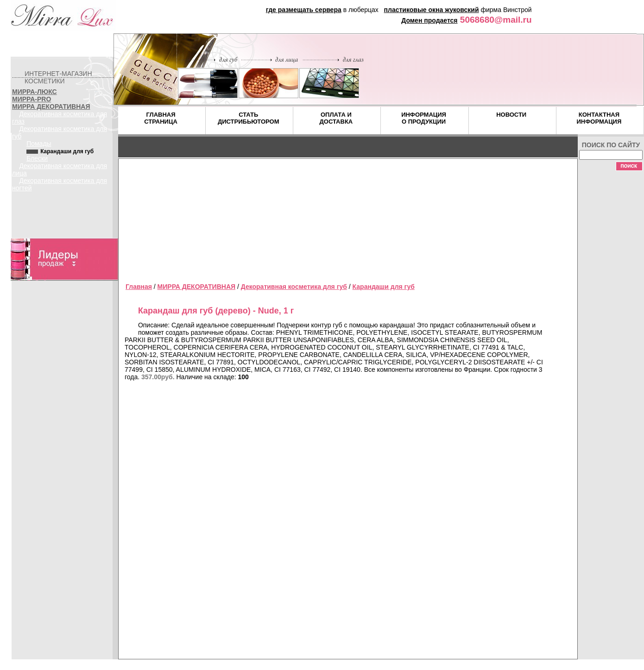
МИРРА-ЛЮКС (35, 92)
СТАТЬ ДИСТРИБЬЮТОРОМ (249, 118)
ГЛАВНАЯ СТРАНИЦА (161, 118)
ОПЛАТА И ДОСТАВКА (336, 118)
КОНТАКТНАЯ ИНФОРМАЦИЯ (599, 118)
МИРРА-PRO (32, 99)
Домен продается (429, 20)
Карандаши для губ (384, 287)
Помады (39, 144)
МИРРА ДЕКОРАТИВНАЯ (51, 106)
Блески (37, 158)
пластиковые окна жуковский (432, 10)
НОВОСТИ (511, 115)
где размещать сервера (304, 10)
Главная (139, 287)
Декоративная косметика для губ (294, 287)
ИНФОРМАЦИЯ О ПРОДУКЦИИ (424, 118)
